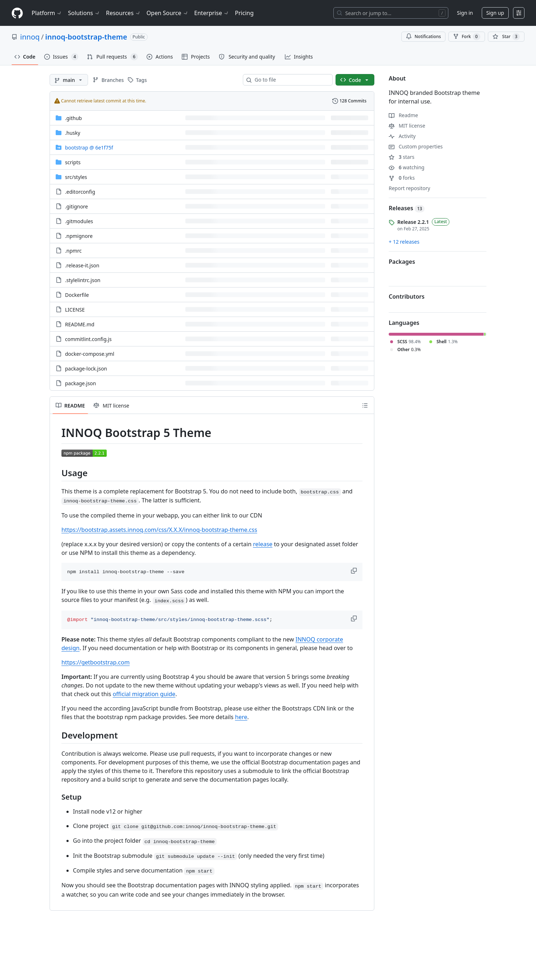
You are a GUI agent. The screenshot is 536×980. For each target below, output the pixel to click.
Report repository (409, 188)
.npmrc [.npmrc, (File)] (73, 251)
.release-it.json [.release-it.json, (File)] (82, 265)
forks (402, 178)
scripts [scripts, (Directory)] (73, 162)
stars (401, 157)
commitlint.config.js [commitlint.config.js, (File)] (88, 339)
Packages (402, 262)
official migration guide (144, 694)
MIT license (407, 126)
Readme (403, 115)
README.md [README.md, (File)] (80, 324)
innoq (30, 37)
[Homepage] (17, 13)
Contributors (407, 296)
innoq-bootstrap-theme (86, 37)
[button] (355, 571)
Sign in (465, 13)
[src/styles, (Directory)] (76, 177)
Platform (47, 13)
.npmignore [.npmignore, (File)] (79, 236)
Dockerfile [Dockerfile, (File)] (77, 295)
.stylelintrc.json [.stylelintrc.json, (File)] (83, 280)
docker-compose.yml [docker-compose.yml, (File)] (90, 354)
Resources (123, 13)
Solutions (84, 13)
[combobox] (291, 80)
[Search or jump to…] (391, 13)
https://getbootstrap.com (96, 662)
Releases (407, 208)
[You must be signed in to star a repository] (506, 37)
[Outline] (365, 405)
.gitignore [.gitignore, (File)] (77, 206)
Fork (466, 37)
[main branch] (69, 80)
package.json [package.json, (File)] (80, 383)
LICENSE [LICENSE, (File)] (75, 310)
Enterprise (212, 13)
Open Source (168, 13)
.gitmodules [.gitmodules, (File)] (79, 221)
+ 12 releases (404, 242)
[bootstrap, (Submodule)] (89, 148)
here (241, 717)
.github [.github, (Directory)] (73, 118)
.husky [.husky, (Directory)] (73, 133)
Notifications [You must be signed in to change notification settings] (423, 36)
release (263, 544)
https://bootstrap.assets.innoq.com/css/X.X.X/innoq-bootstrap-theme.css (159, 530)
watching (406, 167)
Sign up (495, 13)
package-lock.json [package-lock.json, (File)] (86, 369)
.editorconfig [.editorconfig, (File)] (80, 192)
